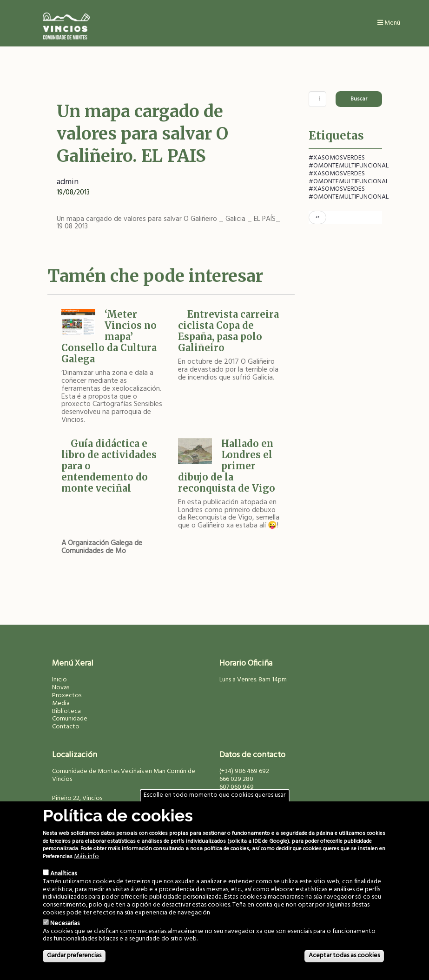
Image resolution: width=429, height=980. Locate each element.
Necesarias (65, 923)
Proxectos (67, 696)
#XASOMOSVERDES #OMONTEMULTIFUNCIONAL (349, 162)
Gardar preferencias (74, 956)
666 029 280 (236, 779)
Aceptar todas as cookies (344, 956)
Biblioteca (66, 711)
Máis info (86, 857)
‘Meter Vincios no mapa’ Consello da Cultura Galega (109, 337)
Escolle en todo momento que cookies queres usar (214, 796)
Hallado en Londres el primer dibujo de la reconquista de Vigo (227, 466)
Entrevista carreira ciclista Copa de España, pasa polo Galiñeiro (228, 331)
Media (61, 703)
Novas (61, 688)
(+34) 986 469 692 (244, 771)
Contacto (66, 727)
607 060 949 (237, 787)
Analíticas (63, 874)
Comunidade (70, 719)
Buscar (359, 99)
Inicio (59, 680)
